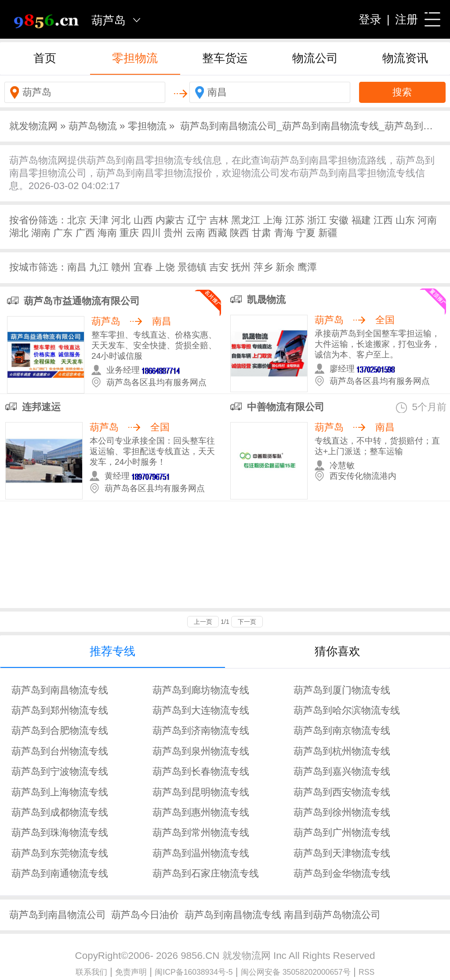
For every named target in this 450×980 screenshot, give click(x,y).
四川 (151, 233)
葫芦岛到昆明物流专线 (201, 792)
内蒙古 (170, 220)
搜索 (402, 92)
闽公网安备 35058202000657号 (296, 972)
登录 (370, 19)
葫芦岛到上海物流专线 (60, 792)
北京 (77, 220)
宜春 (143, 267)
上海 (273, 220)
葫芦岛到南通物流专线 (60, 873)
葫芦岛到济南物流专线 (201, 730)
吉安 (219, 267)
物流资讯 (405, 58)
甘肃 (261, 233)
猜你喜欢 (337, 651)
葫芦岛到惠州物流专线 (201, 812)
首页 (45, 58)
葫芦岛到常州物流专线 (201, 832)
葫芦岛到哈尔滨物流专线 (347, 710)
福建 (361, 220)
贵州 (173, 233)
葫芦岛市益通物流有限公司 (82, 301)
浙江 (317, 220)
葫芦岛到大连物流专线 (201, 710)
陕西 (240, 233)
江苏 (295, 220)
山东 (405, 220)
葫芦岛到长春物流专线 (201, 771)
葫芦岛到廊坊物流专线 (201, 690)
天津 (99, 220)
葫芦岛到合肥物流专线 (60, 730)
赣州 (121, 267)
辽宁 (197, 220)
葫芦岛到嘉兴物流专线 (342, 771)
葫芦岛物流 (93, 126)
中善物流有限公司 (286, 407)
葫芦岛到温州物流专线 (201, 853)
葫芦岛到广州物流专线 (342, 832)
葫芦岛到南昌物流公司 (58, 915)
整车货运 (225, 58)
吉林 (219, 220)
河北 (121, 220)
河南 (427, 220)
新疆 (328, 233)
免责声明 (131, 972)
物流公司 (315, 58)
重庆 (129, 233)
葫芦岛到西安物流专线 (342, 792)
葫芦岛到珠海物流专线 (60, 832)
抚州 (241, 267)
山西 (143, 220)
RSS (367, 972)
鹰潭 (307, 267)
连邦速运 (41, 407)
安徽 (339, 220)
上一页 (203, 622)
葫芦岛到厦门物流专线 (342, 690)
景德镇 (192, 267)
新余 (285, 267)
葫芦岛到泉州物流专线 (201, 751)
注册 (406, 19)
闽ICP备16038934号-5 (194, 972)
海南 (107, 233)
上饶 (165, 267)
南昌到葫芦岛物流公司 (332, 915)
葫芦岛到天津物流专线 (342, 853)
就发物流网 (33, 126)
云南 (196, 233)
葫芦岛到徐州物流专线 (342, 812)
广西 (85, 233)
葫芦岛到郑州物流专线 (60, 710)
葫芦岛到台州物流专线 (60, 751)
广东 (63, 233)
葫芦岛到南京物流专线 (342, 730)
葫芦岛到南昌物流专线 (60, 690)
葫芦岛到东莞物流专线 (60, 853)
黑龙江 (246, 220)
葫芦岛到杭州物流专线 (342, 751)
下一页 (247, 622)
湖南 (41, 233)
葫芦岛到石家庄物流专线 (206, 873)
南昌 (77, 267)
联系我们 (91, 972)
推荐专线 (112, 651)
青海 (284, 233)
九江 (99, 267)
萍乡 (263, 267)
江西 (383, 220)
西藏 (218, 233)
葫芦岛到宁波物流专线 (60, 771)
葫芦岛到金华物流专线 (342, 873)
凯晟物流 (266, 300)
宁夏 (306, 233)
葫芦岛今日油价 (145, 915)
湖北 (19, 233)
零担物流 (135, 58)
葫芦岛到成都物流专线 (60, 812)
